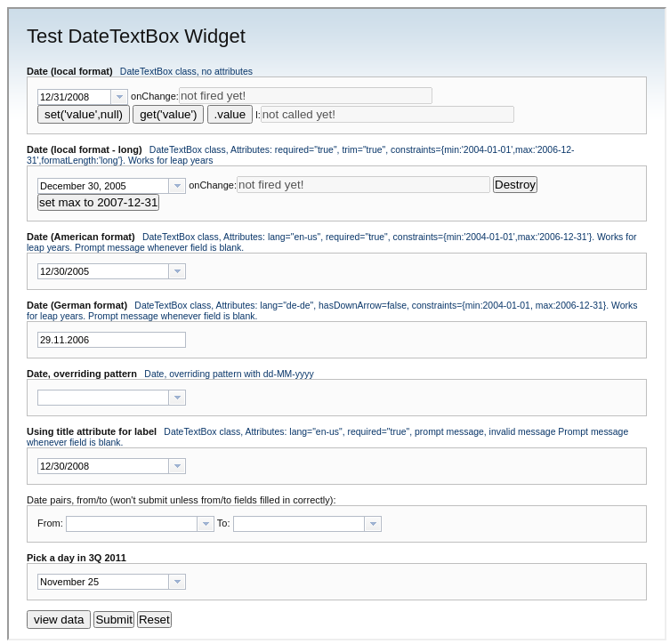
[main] (337, 322)
